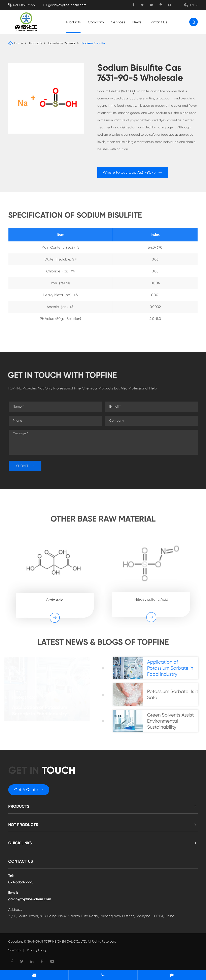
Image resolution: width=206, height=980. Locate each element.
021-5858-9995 (24, 5)
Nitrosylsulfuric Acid (151, 597)
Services (118, 22)
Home (19, 43)
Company (96, 22)
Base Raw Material (62, 43)
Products (73, 22)
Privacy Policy (37, 950)
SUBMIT (27, 466)
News (137, 22)
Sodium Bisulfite (93, 43)
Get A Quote (29, 790)
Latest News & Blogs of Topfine (103, 644)
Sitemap (14, 950)
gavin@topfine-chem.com (67, 5)
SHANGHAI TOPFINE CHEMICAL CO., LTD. (57, 941)
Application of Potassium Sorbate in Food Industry (41, 710)
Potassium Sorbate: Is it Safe (175, 694)
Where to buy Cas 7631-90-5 (133, 172)
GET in (42, 770)
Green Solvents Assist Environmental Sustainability (172, 721)
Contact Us (158, 22)
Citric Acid (55, 597)
